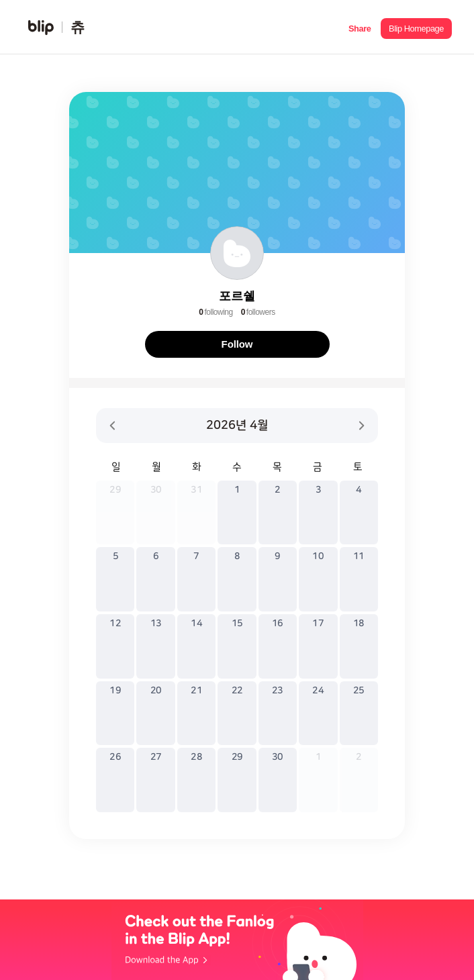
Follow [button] (237, 344)
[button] (360, 27)
